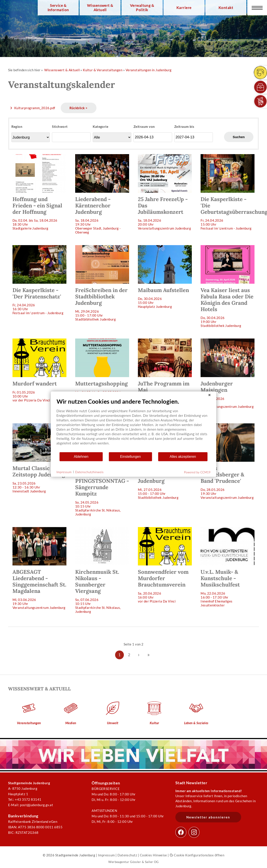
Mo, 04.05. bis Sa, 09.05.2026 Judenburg (102, 368)
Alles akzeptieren (183, 457)
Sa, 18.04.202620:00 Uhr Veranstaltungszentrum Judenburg (165, 192)
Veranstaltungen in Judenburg (149, 70)
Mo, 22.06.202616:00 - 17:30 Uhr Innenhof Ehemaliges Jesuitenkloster (228, 567)
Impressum (106, 855)
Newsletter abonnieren (208, 817)
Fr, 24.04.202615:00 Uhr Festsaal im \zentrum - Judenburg (230, 192)
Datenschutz (127, 855)
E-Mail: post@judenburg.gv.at (31, 805)
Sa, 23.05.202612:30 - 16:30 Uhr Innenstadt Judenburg (39, 458)
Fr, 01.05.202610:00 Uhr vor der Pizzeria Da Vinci (39, 370)
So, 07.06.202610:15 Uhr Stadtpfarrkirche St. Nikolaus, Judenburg (102, 570)
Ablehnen (81, 457)
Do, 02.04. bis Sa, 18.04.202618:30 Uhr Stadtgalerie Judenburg (39, 192)
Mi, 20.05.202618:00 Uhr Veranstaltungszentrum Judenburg (228, 373)
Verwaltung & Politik (142, 8)
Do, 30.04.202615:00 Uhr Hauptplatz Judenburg (165, 277)
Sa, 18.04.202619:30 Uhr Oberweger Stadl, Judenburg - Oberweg (102, 194)
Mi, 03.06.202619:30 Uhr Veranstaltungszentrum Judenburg (39, 568)
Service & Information (58, 8)
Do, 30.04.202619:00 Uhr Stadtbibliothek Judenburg (228, 286)
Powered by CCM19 (197, 472)
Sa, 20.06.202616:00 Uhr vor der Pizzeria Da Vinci (165, 565)
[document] (134, 425)
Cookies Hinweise (153, 855)
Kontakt (226, 8)
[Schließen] (210, 395)
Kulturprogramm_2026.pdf (35, 108)
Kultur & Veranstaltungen (103, 70)
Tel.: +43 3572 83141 (25, 799)
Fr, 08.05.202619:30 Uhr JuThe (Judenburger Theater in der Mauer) (165, 375)
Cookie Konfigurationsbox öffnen (197, 855)
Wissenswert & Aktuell (100, 8)
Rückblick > (79, 108)
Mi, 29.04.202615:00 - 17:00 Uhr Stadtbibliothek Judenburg (102, 283)
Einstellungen (131, 457)
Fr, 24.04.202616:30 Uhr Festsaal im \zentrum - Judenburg (39, 280)
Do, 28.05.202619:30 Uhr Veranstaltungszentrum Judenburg (228, 461)
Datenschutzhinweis (89, 472)
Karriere (184, 8)
